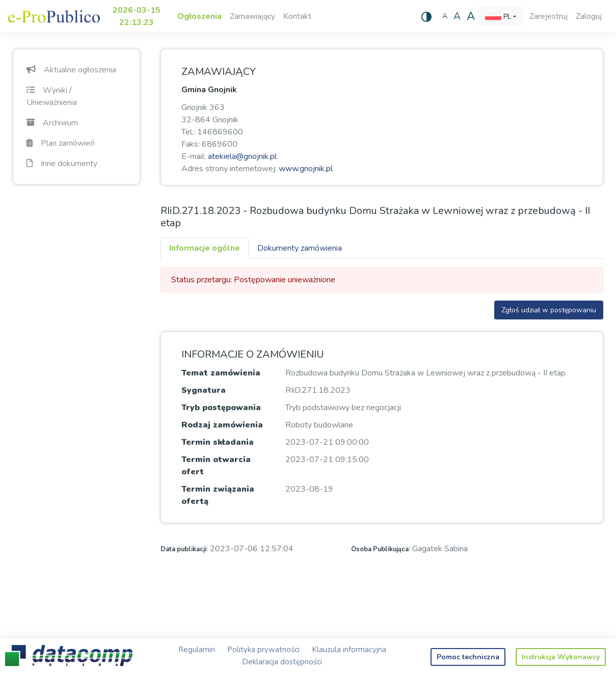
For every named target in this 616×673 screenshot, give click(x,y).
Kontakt (297, 16)
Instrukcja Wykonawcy (561, 657)
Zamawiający (252, 16)
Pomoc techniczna (468, 657)
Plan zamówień (61, 143)
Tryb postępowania (221, 408)
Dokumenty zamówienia (300, 248)
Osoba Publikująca (380, 549)
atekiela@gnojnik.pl (242, 156)
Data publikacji (183, 549)
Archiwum (52, 123)
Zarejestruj (548, 16)
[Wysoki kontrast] (426, 16)
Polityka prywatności (263, 650)
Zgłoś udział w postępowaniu (549, 310)
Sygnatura (204, 390)
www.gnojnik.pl (306, 169)
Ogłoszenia (199, 16)
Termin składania (218, 442)
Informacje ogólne (205, 248)
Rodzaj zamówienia (222, 425)
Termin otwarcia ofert (216, 466)
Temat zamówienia (221, 373)
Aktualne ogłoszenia (71, 70)
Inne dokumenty (62, 164)
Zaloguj (589, 16)
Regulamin (197, 650)
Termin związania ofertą (218, 495)
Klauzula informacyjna (349, 650)
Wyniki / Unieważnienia (52, 96)
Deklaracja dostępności (282, 662)
